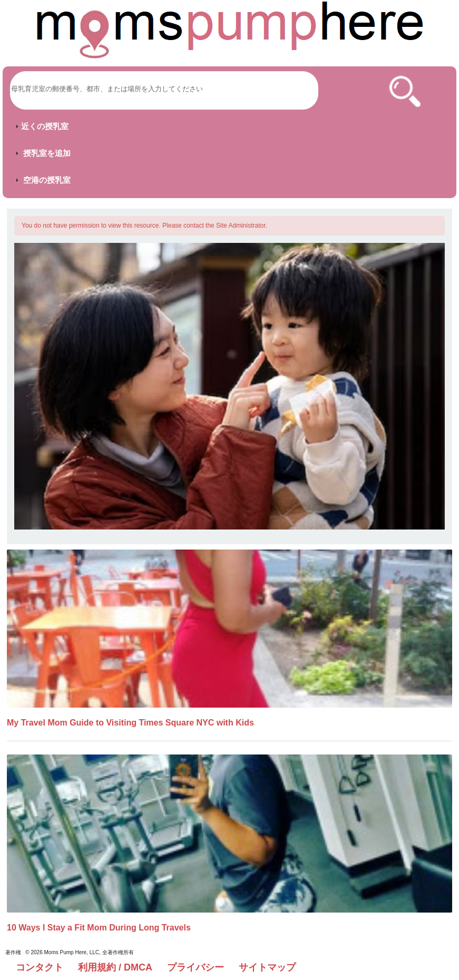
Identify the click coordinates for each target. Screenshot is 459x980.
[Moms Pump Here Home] (230, 30)
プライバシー (196, 967)
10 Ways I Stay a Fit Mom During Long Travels (99, 928)
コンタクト (40, 967)
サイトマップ (267, 967)
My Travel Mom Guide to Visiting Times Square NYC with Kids (130, 723)
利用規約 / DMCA (115, 967)
